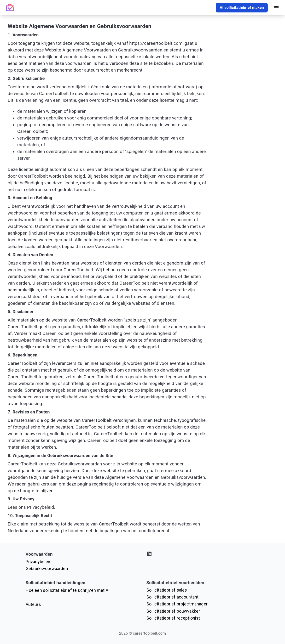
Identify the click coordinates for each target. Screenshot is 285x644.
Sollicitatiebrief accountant (173, 597)
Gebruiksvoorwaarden (47, 568)
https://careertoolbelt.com (156, 43)
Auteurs (33, 604)
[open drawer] (276, 8)
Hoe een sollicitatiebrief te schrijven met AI (68, 590)
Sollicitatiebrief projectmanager (177, 604)
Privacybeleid (39, 562)
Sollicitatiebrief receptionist (173, 618)
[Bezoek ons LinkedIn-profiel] (203, 555)
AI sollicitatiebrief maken (242, 8)
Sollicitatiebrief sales (167, 590)
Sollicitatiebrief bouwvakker (173, 611)
